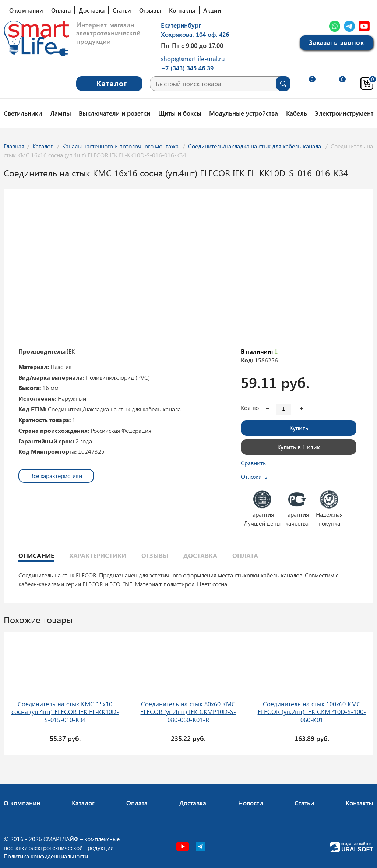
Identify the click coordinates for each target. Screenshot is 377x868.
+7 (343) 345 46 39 (187, 68)
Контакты (182, 10)
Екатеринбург (181, 25)
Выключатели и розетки (114, 113)
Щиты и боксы (180, 113)
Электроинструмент (344, 113)
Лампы (61, 113)
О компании (26, 10)
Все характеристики (56, 476)
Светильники (23, 113)
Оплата (61, 10)
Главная (14, 146)
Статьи (122, 10)
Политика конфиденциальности (46, 856)
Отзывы (150, 10)
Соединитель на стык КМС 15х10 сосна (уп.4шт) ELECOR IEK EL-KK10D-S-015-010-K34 (65, 712)
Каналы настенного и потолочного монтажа (120, 146)
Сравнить (253, 463)
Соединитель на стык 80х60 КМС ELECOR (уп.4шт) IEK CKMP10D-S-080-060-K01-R (188, 712)
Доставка (92, 10)
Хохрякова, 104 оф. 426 (195, 34)
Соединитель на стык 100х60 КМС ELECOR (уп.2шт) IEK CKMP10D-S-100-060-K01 (312, 712)
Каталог (43, 146)
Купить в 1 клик (299, 447)
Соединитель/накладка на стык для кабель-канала (255, 146)
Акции (212, 10)
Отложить (254, 476)
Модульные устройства (244, 113)
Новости (251, 803)
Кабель (297, 113)
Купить (299, 428)
